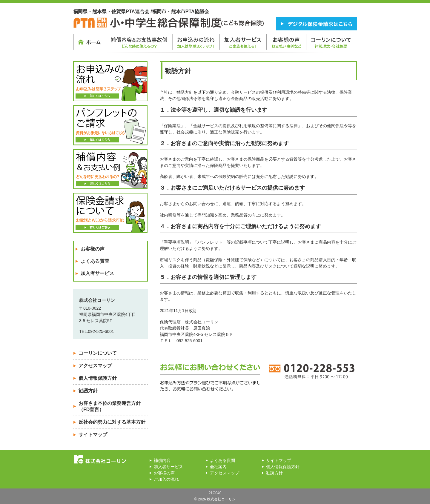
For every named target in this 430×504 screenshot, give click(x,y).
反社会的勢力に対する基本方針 (112, 422)
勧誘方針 (88, 391)
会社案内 (218, 467)
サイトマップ (93, 435)
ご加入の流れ (166, 479)
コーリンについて (98, 353)
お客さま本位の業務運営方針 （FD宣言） (110, 406)
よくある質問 (95, 261)
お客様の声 (93, 249)
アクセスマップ (95, 366)
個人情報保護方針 (98, 378)
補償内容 (162, 460)
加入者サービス (97, 273)
